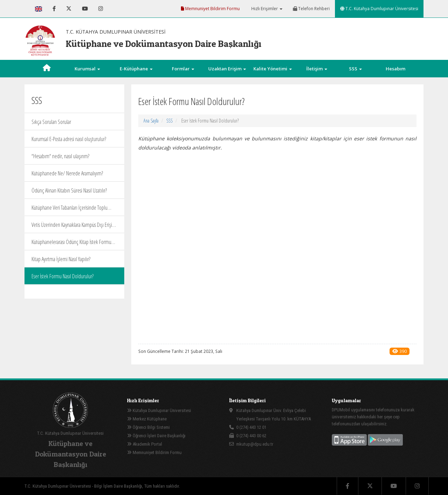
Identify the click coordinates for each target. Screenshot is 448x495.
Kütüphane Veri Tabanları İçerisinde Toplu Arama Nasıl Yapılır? (69, 210)
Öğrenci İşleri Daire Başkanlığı (156, 436)
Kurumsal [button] (87, 69)
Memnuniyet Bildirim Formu (210, 9)
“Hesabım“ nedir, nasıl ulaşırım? (60, 156)
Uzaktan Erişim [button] (227, 69)
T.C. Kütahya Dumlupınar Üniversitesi (379, 9)
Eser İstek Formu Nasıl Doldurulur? (62, 276)
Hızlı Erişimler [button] (266, 9)
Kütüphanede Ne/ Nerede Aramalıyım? (67, 173)
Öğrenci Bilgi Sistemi (148, 427)
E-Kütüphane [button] (136, 69)
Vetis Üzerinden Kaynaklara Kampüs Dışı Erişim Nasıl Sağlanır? (74, 227)
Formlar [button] (183, 69)
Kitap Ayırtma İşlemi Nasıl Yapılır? (61, 259)
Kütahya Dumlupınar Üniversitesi (159, 410)
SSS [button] (355, 69)
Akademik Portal (145, 444)
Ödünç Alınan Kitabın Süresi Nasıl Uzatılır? (69, 190)
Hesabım (395, 69)
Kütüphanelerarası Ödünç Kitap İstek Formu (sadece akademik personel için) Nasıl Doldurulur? (71, 244)
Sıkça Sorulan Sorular (51, 122)
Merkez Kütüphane (147, 419)
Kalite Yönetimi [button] (273, 69)
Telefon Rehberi (311, 9)
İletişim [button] (317, 69)
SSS (169, 121)
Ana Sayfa (151, 121)
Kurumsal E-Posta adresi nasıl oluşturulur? (69, 139)
